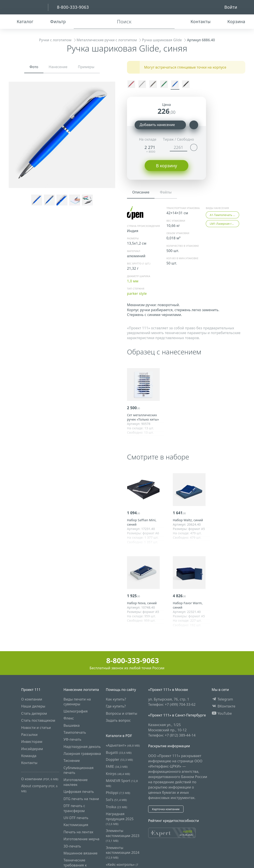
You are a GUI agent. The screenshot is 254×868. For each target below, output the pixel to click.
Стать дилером (34, 713)
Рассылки (29, 735)
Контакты (29, 763)
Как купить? (116, 699)
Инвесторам (32, 742)
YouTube (222, 713)
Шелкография (76, 711)
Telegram (222, 699)
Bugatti (119, 752)
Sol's (116, 800)
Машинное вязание (81, 853)
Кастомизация (76, 825)
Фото (34, 67)
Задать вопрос (118, 720)
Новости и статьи (36, 728)
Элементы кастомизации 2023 (123, 835)
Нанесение (58, 67)
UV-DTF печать (76, 818)
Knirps (118, 774)
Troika (117, 807)
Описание (141, 192)
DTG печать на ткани (81, 799)
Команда (29, 756)
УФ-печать (72, 739)
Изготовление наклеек (76, 782)
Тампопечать (75, 732)
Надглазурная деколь (82, 747)
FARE (117, 767)
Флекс (69, 718)
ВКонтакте (224, 706)
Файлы (166, 192)
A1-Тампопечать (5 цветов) (224, 215)
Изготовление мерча (82, 839)
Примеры (86, 67)
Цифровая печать (79, 792)
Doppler (119, 759)
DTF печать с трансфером (74, 808)
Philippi (118, 793)
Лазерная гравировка (82, 754)
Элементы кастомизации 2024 (123, 852)
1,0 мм (133, 281)
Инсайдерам (32, 749)
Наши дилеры (33, 706)
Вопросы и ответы (122, 713)
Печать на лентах (78, 832)
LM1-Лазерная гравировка (224, 224)
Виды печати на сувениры (77, 702)
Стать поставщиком (38, 720)
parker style (137, 293)
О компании (32, 699)
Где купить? (116, 706)
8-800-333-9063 (127, 660)
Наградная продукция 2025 (120, 819)
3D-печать (72, 846)
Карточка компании (166, 809)
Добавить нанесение (160, 125)
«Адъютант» (123, 745)
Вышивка (72, 725)
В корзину (166, 166)
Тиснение (72, 761)
